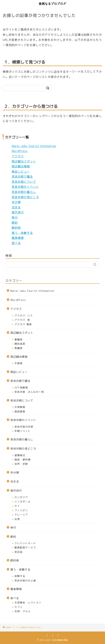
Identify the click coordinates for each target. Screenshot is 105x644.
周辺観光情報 (21, 166)
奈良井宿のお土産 (25, 580)
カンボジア (21, 497)
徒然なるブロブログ (52, 4)
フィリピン (21, 510)
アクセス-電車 (23, 324)
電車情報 (18, 238)
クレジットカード (25, 543)
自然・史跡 (21, 464)
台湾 (17, 519)
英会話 (19, 552)
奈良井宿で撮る (22, 177)
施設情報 (20, 411)
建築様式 (20, 455)
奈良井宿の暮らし (24, 192)
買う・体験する (22, 233)
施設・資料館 (23, 460)
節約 (15, 223)
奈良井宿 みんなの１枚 (29, 392)
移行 (15, 217)
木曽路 (19, 363)
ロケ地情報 (21, 387)
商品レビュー (21, 172)
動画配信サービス (25, 547)
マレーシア (21, 515)
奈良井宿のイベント (25, 187)
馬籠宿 (19, 348)
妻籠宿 (19, 339)
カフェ (19, 607)
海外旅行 (18, 212)
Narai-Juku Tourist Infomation (34, 146)
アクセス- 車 (22, 320)
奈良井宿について (24, 182)
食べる (16, 243)
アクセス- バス (24, 315)
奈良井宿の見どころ (25, 197)
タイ (17, 506)
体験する (20, 576)
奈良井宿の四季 (24, 427)
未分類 (16, 202)
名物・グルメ (23, 611)
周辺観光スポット (24, 161)
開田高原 (20, 344)
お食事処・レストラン (28, 602)
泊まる (16, 207)
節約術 (16, 228)
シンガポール (23, 501)
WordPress (20, 151)
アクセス (18, 156)
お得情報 (20, 407)
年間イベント (23, 431)
